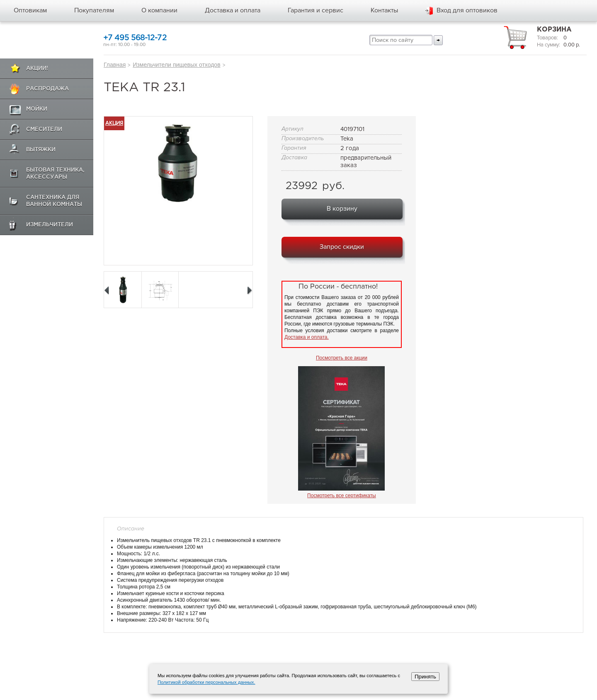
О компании (159, 10)
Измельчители (50, 225)
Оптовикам (30, 10)
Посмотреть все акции (342, 358)
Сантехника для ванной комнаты (54, 201)
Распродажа (47, 89)
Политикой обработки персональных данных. (206, 682)
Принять (425, 677)
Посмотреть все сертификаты (342, 496)
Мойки (37, 109)
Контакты (384, 10)
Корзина (554, 30)
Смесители (44, 130)
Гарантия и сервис (315, 10)
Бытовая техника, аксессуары (55, 174)
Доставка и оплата (233, 10)
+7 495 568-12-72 (135, 38)
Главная (115, 65)
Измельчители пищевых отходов (176, 65)
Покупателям (94, 10)
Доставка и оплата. (307, 337)
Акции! (37, 69)
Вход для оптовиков (467, 10)
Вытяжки (41, 150)
